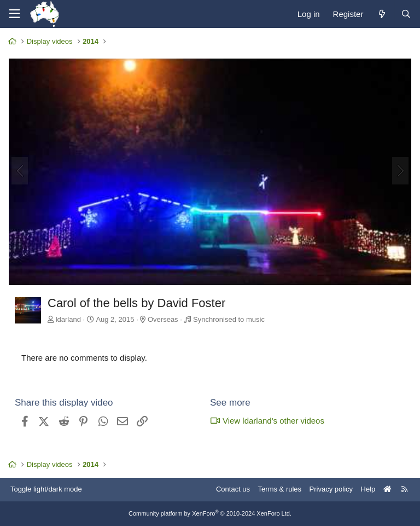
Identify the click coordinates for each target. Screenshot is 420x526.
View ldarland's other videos (267, 421)
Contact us (233, 489)
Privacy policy (331, 489)
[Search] (406, 14)
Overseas (163, 319)
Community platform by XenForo (210, 513)
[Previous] (20, 171)
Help (368, 489)
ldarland (68, 319)
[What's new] (381, 14)
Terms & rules (280, 489)
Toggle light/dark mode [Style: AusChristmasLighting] (46, 489)
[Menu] (14, 14)
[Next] (400, 171)
